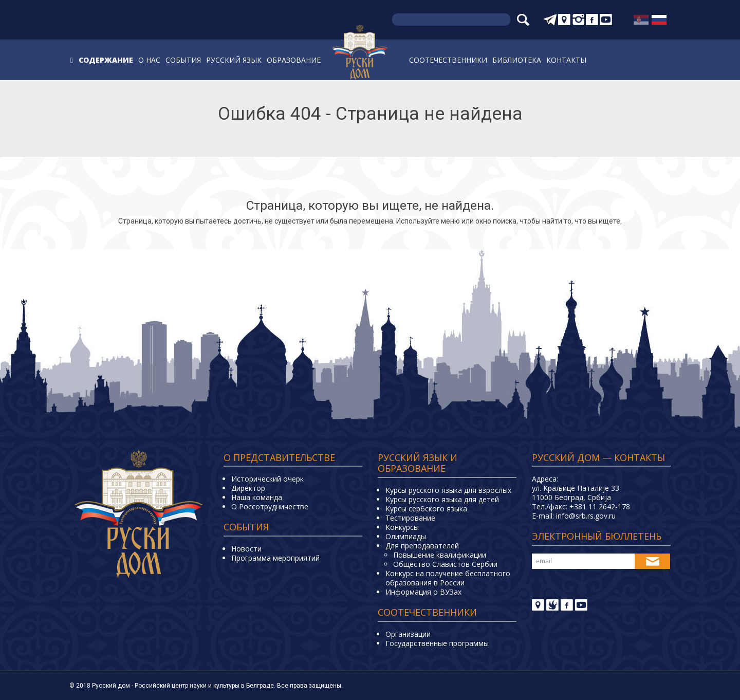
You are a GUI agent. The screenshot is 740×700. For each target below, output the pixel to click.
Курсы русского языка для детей (442, 499)
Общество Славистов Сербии (445, 564)
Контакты (566, 60)
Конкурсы (402, 527)
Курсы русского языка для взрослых (448, 490)
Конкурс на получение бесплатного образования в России (448, 578)
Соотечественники (448, 60)
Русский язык (234, 60)
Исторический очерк (267, 479)
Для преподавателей (422, 546)
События (183, 60)
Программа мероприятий (275, 558)
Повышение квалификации (440, 555)
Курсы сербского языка (426, 509)
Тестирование (410, 518)
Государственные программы (437, 643)
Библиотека (517, 60)
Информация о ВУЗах (423, 592)
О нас (149, 60)
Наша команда (257, 497)
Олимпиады (406, 536)
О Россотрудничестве (270, 506)
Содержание (106, 60)
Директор (248, 488)
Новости (246, 549)
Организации (408, 634)
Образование (294, 60)
